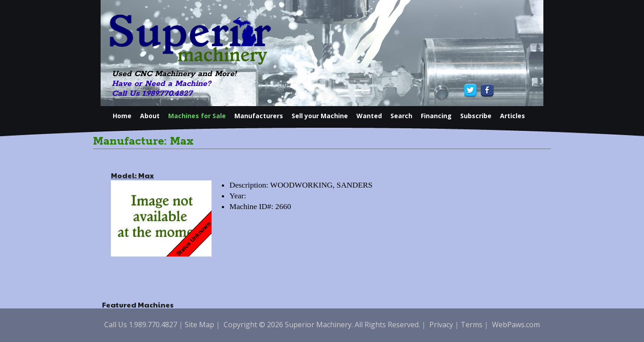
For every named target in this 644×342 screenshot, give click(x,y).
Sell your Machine (320, 116)
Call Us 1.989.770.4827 (152, 94)
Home (122, 116)
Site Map (199, 325)
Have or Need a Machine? (161, 84)
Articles (513, 116)
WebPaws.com (516, 325)
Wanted (369, 116)
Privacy (441, 325)
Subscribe (476, 116)
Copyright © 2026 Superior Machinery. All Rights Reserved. (322, 325)
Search (401, 116)
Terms (472, 325)
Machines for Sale (197, 116)
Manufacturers (259, 116)
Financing (436, 116)
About (150, 116)
